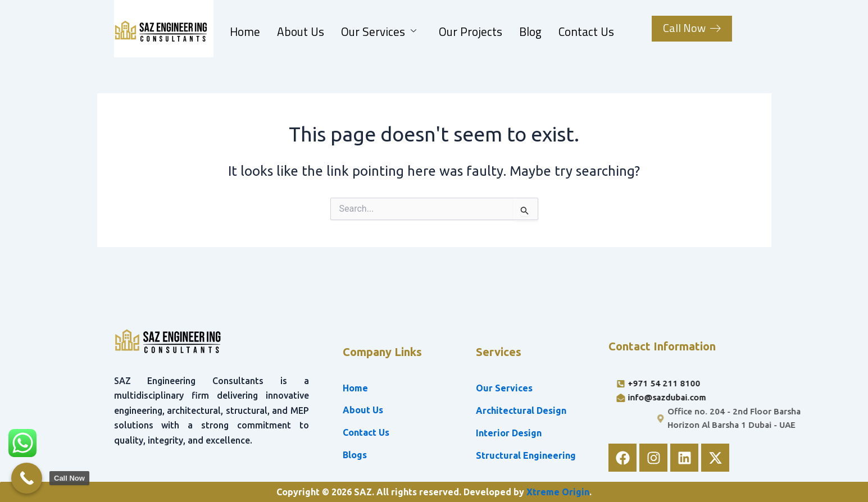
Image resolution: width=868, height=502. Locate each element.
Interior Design (509, 433)
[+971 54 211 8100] (712, 384)
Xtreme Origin (558, 492)
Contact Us (586, 31)
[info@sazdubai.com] (712, 398)
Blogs (355, 455)
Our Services (379, 31)
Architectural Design (521, 410)
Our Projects (471, 31)
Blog (530, 31)
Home (245, 31)
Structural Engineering (526, 455)
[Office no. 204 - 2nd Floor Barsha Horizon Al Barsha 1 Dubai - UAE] (782, 419)
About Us (301, 31)
